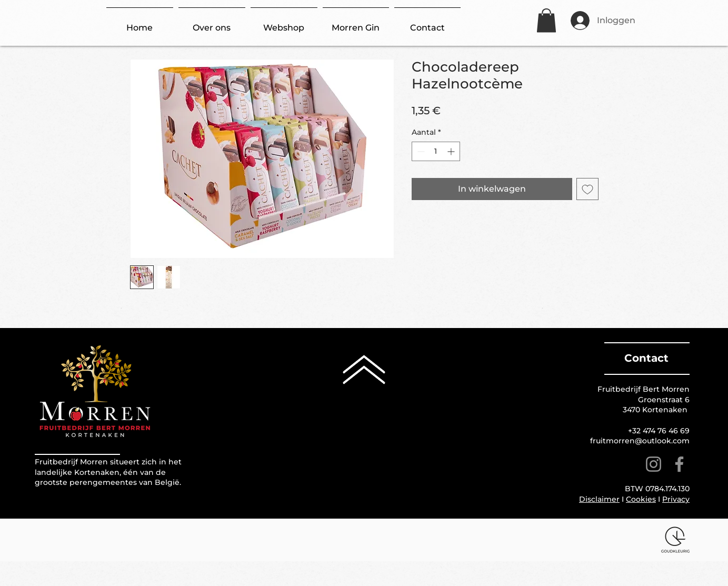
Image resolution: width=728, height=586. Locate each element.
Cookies (641, 499)
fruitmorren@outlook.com (640, 441)
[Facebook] (679, 464)
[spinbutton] (436, 151)
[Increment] (452, 151)
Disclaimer (599, 499)
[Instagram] (654, 464)
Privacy (676, 499)
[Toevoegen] (587, 189)
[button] (546, 20)
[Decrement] (420, 151)
